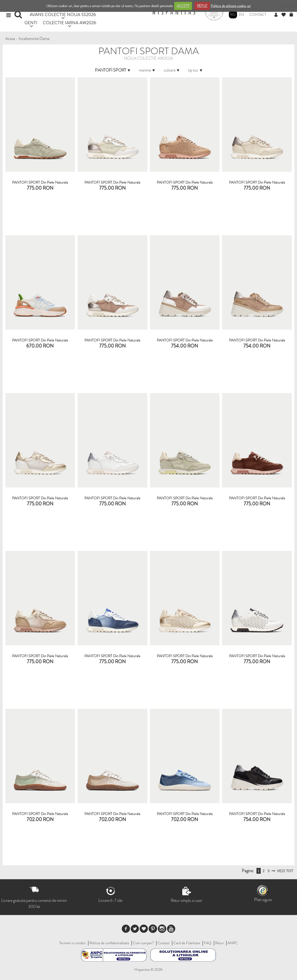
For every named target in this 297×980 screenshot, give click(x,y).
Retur (220, 943)
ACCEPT (183, 6)
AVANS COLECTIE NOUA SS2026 (63, 14)
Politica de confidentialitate (109, 943)
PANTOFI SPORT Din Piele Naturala (40, 182)
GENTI (31, 22)
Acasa (10, 39)
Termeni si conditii (72, 943)
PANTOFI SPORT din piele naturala (112, 340)
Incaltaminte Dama (34, 39)
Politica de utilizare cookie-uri (231, 6)
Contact (258, 14)
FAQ (208, 943)
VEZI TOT (285, 871)
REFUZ (202, 6)
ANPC (233, 943)
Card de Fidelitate (187, 943)
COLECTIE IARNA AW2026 (70, 22)
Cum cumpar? (143, 943)
